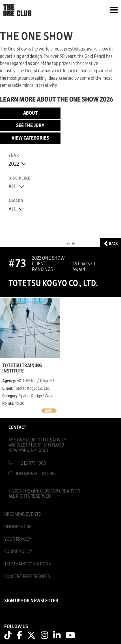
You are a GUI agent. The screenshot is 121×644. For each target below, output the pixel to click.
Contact (17, 427)
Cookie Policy (18, 551)
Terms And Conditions (27, 564)
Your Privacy (18, 539)
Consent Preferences (27, 576)
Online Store (18, 527)
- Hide (70, 244)
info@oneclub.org (35, 474)
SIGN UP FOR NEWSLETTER (31, 601)
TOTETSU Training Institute (22, 368)
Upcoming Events (22, 514)
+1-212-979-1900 (31, 463)
